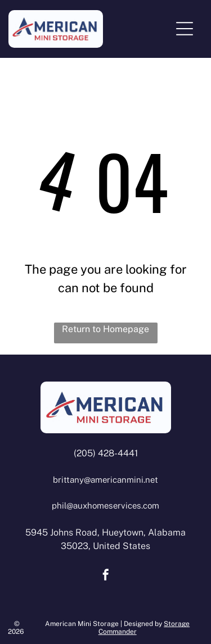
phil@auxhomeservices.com (105, 505)
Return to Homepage (105, 329)
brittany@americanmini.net (105, 480)
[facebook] (106, 576)
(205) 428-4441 (106, 453)
